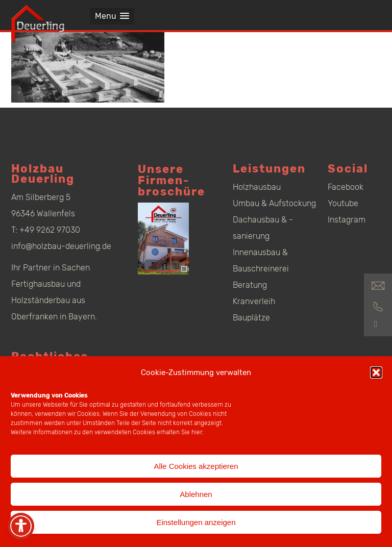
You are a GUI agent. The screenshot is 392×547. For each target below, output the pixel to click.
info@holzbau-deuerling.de (61, 246)
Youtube (343, 203)
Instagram (347, 220)
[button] (376, 372)
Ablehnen (196, 494)
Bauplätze (251, 318)
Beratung (250, 285)
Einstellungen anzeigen (196, 522)
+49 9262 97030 (50, 230)
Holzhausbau (257, 187)
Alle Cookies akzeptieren (196, 466)
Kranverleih (254, 301)
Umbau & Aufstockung (274, 203)
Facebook (346, 187)
